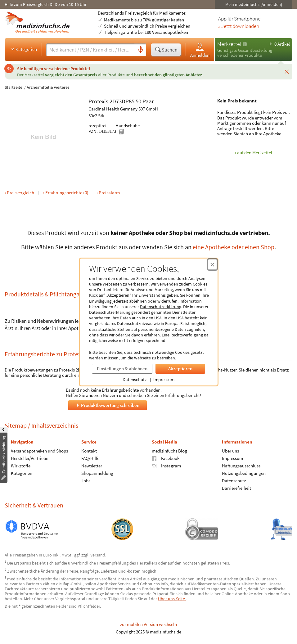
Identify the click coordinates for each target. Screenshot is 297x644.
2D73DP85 (122, 101)
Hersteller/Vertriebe (29, 458)
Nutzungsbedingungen (244, 473)
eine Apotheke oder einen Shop (234, 247)
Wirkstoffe (21, 466)
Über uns (230, 451)
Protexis (98, 101)
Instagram (166, 466)
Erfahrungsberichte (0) (67, 193)
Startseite (13, 87)
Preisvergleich (20, 193)
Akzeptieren (180, 369)
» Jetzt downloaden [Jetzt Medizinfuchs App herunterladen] (239, 26)
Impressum (164, 379)
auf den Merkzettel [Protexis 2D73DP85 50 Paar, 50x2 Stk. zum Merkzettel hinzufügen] (255, 153)
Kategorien (23, 49)
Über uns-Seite (172, 599)
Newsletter (92, 466)
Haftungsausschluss (241, 466)
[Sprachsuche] (141, 50)
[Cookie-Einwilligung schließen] (212, 264)
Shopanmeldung (97, 473)
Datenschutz (135, 379)
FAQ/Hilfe (90, 458)
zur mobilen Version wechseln (148, 624)
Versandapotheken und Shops (39, 451)
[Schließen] (287, 72)
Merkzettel (229, 44)
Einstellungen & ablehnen (122, 369)
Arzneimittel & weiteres (48, 87)
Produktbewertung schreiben (107, 405)
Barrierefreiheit (236, 488)
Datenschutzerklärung (161, 307)
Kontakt (89, 451)
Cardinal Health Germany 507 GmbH (123, 109)
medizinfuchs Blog (169, 451)
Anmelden (200, 50)
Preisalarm (109, 193)
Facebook (166, 458)
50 (138, 101)
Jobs (86, 481)
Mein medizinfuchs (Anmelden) (254, 4)
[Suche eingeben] (91, 50)
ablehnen (138, 301)
